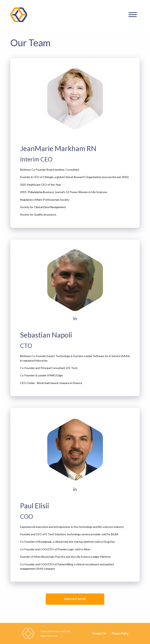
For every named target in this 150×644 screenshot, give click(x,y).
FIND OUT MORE (75, 599)
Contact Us (99, 633)
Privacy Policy (120, 633)
